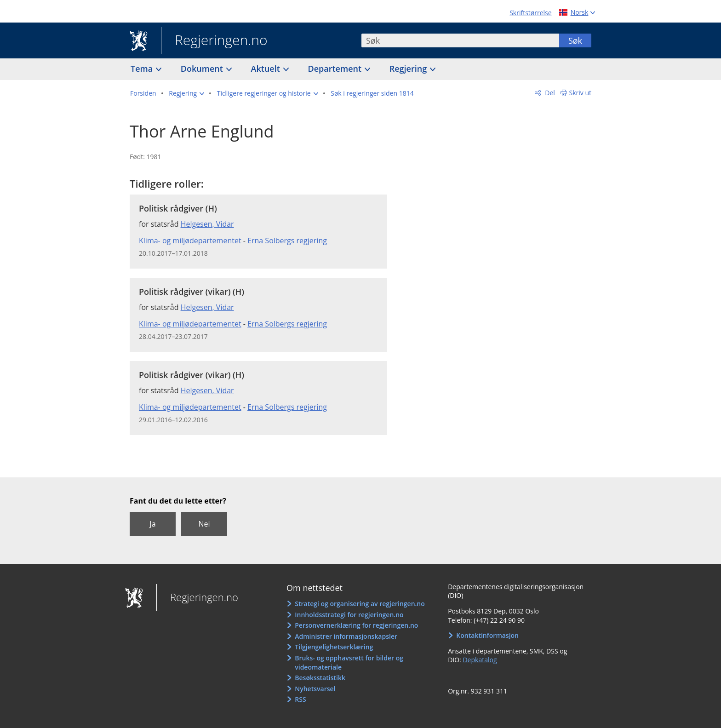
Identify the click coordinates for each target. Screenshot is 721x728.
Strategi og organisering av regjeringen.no (360, 604)
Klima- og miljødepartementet (190, 241)
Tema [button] (143, 69)
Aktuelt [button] (267, 69)
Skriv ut (581, 93)
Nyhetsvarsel (315, 689)
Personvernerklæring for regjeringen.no (356, 625)
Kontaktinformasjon (487, 635)
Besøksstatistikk (320, 678)
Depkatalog (480, 660)
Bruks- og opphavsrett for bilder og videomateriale (349, 662)
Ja (152, 524)
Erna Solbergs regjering (287, 241)
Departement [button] (336, 69)
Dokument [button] (203, 69)
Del (549, 93)
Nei (204, 524)
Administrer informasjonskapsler (346, 636)
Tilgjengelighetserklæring (334, 647)
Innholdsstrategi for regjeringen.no (349, 615)
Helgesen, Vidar (207, 224)
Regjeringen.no (214, 41)
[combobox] (460, 40)
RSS (300, 699)
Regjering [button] (409, 69)
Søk (575, 40)
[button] (186, 93)
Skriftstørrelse (530, 13)
